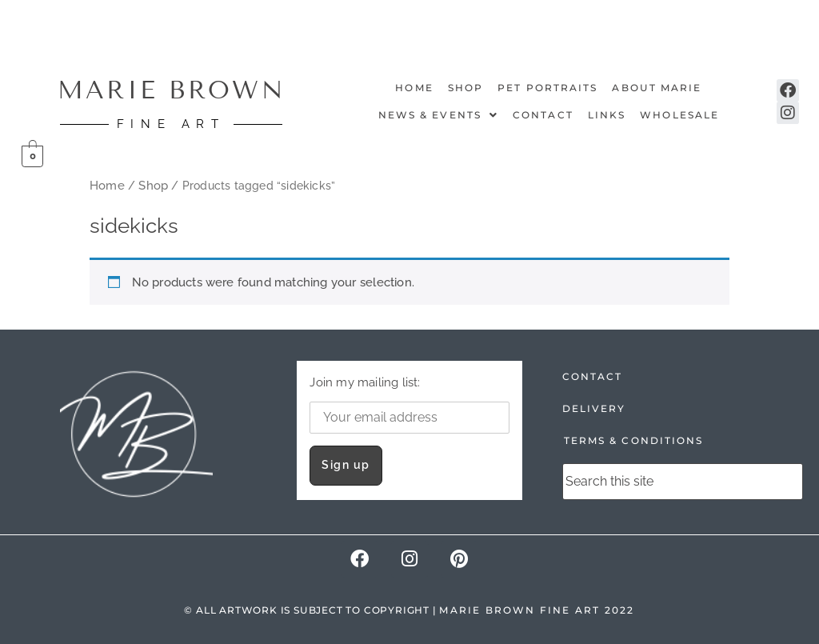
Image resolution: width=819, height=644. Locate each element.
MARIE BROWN (171, 90)
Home (414, 88)
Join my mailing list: (409, 404)
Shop (465, 88)
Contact (543, 115)
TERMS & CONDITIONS (634, 440)
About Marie (657, 88)
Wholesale (679, 115)
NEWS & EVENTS (438, 115)
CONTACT (593, 376)
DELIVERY (594, 408)
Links (607, 115)
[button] (438, 115)
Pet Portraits (547, 88)
